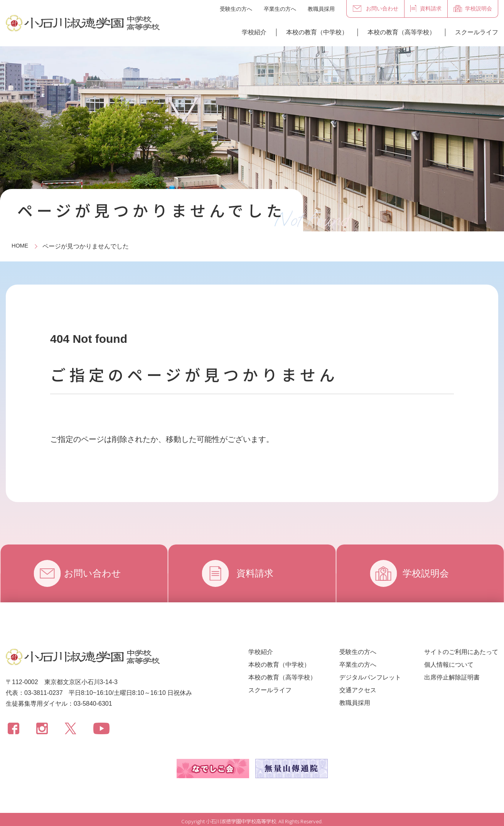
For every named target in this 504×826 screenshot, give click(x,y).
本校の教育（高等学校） (401, 32)
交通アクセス (358, 690)
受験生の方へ (236, 9)
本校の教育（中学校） (317, 32)
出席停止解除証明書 (452, 677)
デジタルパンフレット (370, 677)
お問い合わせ (101, 573)
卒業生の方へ (280, 9)
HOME (21, 246)
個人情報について (449, 665)
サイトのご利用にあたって (461, 652)
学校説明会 (432, 573)
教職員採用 (321, 9)
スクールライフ (477, 32)
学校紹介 (254, 32)
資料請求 (258, 573)
